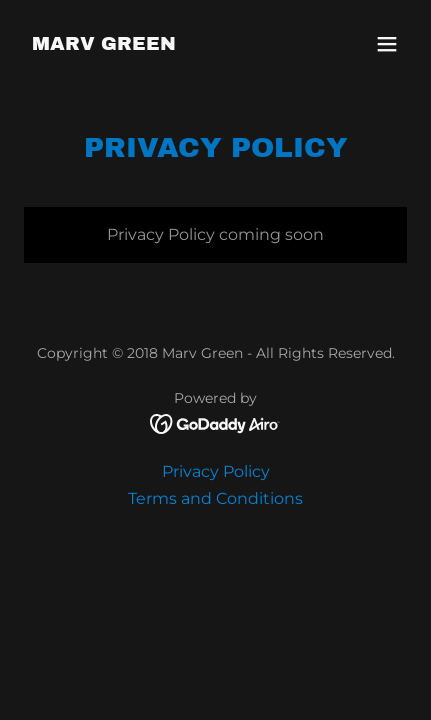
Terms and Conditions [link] (215, 498)
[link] (104, 44)
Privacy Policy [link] (216, 471)
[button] (387, 44)
